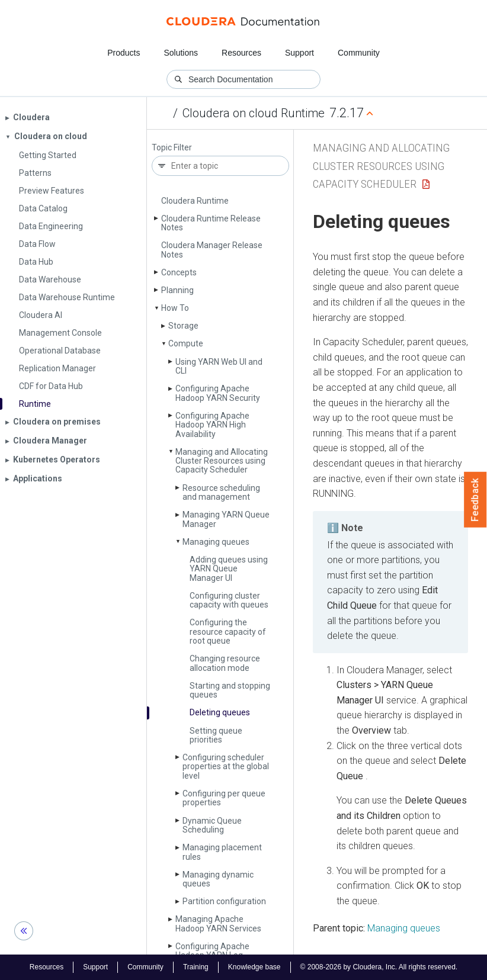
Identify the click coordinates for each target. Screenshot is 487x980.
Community (359, 53)
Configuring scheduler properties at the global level (226, 767)
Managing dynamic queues (218, 879)
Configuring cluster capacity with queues (229, 600)
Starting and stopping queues (230, 690)
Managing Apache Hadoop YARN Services (218, 923)
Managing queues (216, 542)
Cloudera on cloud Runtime (254, 113)
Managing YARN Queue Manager (226, 519)
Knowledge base (254, 967)
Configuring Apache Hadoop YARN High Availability (212, 425)
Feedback (475, 500)
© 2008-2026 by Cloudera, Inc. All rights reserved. (379, 967)
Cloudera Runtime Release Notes (211, 223)
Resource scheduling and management (221, 492)
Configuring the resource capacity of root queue (228, 632)
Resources (241, 53)
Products (124, 53)
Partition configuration (224, 901)
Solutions (181, 53)
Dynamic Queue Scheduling (212, 825)
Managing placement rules (222, 852)
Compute (186, 343)
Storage (183, 326)
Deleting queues (220, 712)
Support (299, 53)
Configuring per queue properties (224, 798)
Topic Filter (172, 148)
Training (196, 967)
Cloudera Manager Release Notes (212, 250)
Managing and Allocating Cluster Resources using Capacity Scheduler (222, 461)
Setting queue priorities (216, 735)
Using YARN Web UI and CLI (219, 366)
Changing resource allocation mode (225, 663)
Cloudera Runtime (195, 201)
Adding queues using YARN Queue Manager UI (229, 569)
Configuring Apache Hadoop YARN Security (218, 393)
